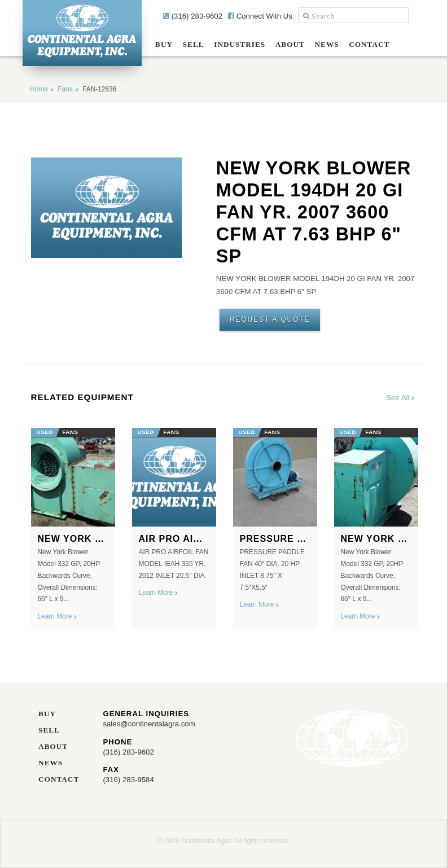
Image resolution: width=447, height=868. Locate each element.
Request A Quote (270, 319)
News (327, 44)
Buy (164, 44)
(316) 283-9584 (128, 780)
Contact (369, 44)
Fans (65, 89)
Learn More (57, 616)
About (290, 44)
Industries (240, 44)
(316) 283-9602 (193, 16)
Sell (194, 44)
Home (39, 89)
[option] (73, 525)
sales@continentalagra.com (149, 724)
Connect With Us (260, 16)
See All (401, 398)
